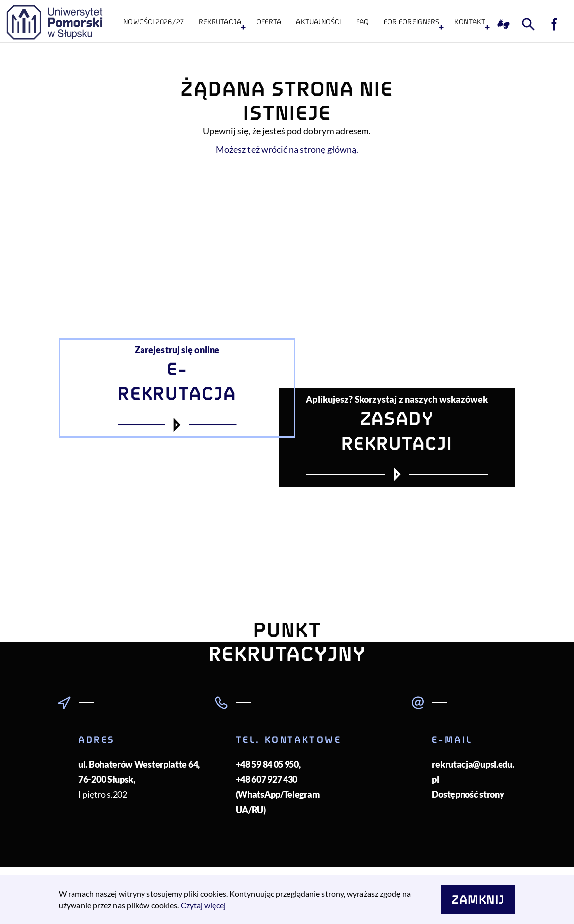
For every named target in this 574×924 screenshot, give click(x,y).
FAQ (362, 22)
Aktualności (318, 22)
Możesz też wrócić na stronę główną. (287, 149)
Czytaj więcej (203, 905)
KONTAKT (470, 22)
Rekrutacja (220, 22)
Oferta (269, 22)
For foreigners (412, 22)
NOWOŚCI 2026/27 (153, 22)
